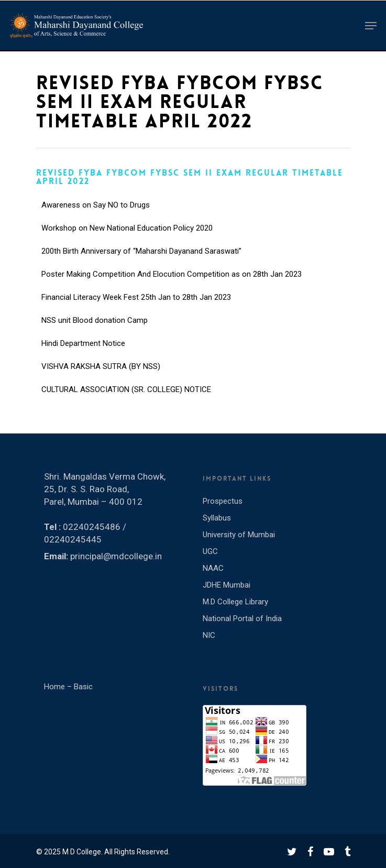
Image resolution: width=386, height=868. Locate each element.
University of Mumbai (239, 535)
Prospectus (223, 501)
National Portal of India (242, 619)
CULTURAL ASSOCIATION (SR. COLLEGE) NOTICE (126, 398)
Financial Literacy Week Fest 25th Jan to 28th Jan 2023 (136, 306)
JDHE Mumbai (227, 585)
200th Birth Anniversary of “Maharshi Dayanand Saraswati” (141, 259)
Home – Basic (68, 687)
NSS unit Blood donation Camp (95, 329)
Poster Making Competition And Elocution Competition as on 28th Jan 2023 (172, 283)
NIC (209, 635)
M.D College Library (235, 602)
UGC (210, 551)
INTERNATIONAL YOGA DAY (90, 190)
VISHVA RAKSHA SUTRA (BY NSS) (101, 375)
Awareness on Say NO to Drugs (96, 213)
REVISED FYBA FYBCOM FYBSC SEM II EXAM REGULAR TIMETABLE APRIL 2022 (190, 177)
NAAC (213, 568)
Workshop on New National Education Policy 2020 (127, 236)
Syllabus (217, 518)
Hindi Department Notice (83, 352)
